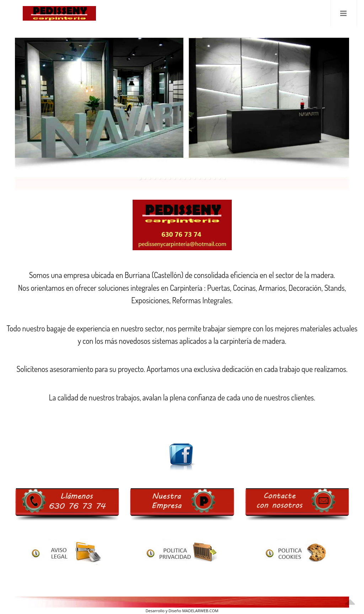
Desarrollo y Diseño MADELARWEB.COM (182, 611)
